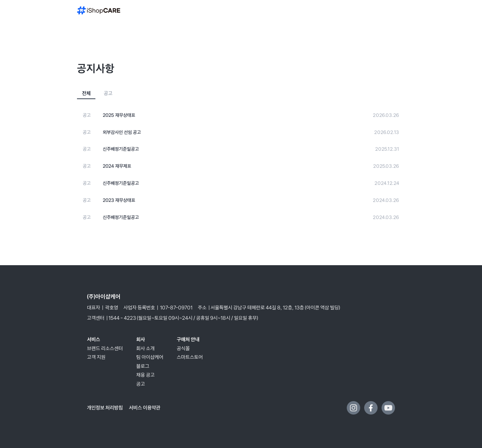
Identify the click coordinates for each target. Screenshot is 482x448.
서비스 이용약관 (145, 408)
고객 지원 (96, 357)
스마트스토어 (190, 357)
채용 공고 (145, 375)
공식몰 (183, 348)
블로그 (143, 366)
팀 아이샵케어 (150, 357)
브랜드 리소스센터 (105, 348)
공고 (141, 384)
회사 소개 (145, 348)
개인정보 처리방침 (105, 408)
